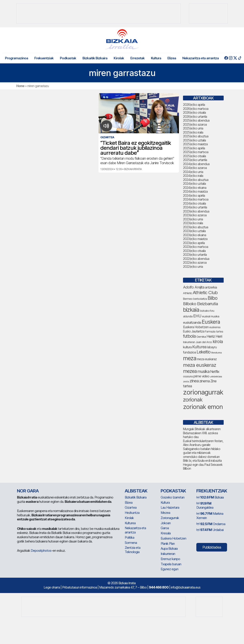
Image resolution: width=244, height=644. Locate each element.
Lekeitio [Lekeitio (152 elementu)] (204, 352)
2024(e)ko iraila (193, 176)
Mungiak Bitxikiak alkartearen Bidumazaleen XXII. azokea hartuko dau (202, 433)
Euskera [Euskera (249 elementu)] (211, 322)
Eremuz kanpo (170, 559)
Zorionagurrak (170, 518)
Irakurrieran (168, 554)
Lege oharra (52, 587)
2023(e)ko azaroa (195, 215)
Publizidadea (212, 547)
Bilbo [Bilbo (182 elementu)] (212, 298)
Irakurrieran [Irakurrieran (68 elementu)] (189, 342)
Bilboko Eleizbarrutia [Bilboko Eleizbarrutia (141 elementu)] (200, 304)
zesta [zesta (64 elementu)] (186, 381)
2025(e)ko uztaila (194, 140)
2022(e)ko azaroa (195, 262)
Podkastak (68, 58)
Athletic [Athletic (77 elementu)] (188, 293)
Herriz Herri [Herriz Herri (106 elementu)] (214, 336)
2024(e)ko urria (193, 172)
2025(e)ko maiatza (195, 144)
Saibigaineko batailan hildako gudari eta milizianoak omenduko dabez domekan (202, 453)
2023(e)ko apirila (194, 243)
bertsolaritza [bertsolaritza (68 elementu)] (200, 299)
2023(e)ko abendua (196, 211)
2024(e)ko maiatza (195, 191)
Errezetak (137, 58)
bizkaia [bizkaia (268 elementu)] (191, 310)
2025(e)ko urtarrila (195, 160)
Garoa (165, 528)
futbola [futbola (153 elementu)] (189, 336)
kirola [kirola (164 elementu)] (218, 342)
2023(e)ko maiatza (195, 239)
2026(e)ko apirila (194, 105)
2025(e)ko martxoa (196, 152)
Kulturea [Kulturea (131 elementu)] (199, 347)
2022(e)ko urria (193, 267)
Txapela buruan (171, 564)
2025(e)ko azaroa (195, 124)
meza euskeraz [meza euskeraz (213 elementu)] (199, 365)
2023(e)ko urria (193, 219)
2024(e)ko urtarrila (195, 207)
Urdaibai (210, 530)
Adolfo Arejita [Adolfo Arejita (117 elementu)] (194, 287)
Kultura (156, 58)
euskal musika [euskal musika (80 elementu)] (211, 316)
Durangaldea (205, 506)
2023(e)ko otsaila (194, 251)
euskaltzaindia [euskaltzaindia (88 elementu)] (192, 322)
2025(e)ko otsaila (194, 156)
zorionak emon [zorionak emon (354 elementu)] (203, 407)
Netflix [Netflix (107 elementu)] (215, 372)
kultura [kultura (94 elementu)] (187, 347)
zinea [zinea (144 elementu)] (194, 381)
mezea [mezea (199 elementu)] (190, 371)
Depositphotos (41, 551)
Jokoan (166, 523)
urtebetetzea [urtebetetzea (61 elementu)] (216, 377)
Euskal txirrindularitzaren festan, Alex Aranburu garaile (203, 443)
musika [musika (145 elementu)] (203, 371)
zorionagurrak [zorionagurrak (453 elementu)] (203, 392)
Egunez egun (169, 569)
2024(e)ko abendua (196, 164)
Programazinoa (16, 58)
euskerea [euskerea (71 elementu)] (215, 327)
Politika (129, 537)
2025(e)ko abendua (196, 120)
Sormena (131, 543)
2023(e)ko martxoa (196, 247)
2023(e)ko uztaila (194, 231)
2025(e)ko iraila (193, 132)
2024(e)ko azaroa (195, 168)
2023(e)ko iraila (193, 223)
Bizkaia (210, 497)
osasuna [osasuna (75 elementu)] (188, 376)
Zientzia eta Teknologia (133, 550)
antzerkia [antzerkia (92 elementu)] (211, 287)
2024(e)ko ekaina (195, 188)
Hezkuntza (132, 513)
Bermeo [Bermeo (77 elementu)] (188, 299)
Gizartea (131, 507)
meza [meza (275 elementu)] (190, 358)
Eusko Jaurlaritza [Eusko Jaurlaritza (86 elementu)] (194, 331)
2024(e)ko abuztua (196, 180)
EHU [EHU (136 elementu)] (197, 316)
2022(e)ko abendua (196, 259)
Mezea (165, 513)
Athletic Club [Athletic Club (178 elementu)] (205, 292)
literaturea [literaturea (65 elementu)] (216, 353)
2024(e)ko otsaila (194, 203)
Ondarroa (211, 524)
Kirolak (119, 58)
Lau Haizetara (170, 507)
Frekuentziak (44, 58)
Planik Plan (168, 544)
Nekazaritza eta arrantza (201, 58)
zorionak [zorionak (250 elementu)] (193, 400)
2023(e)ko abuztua (196, 227)
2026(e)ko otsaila (194, 112)
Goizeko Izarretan (172, 497)
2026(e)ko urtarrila (195, 117)
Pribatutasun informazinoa (80, 587)
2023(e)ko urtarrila (195, 255)
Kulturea (130, 523)
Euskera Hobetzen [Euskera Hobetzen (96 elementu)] (196, 327)
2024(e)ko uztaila (194, 184)
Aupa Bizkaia (169, 548)
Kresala (166, 533)
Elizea (172, 58)
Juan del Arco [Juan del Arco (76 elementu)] (204, 342)
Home (20, 86)
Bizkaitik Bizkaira (95, 58)
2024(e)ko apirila (194, 195)
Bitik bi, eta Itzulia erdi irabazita (202, 460)
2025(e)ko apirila (194, 148)
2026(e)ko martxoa (196, 109)
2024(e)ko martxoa (196, 199)
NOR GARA (28, 491)
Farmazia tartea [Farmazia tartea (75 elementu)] (214, 331)
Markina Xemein (210, 516)
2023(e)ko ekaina (195, 235)
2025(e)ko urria (193, 128)
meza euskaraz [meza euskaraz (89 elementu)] (207, 359)
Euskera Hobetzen (173, 538)
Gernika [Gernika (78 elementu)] (201, 337)
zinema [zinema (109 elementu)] (204, 381)
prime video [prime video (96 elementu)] (201, 376)
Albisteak (136, 491)
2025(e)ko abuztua (196, 136)
